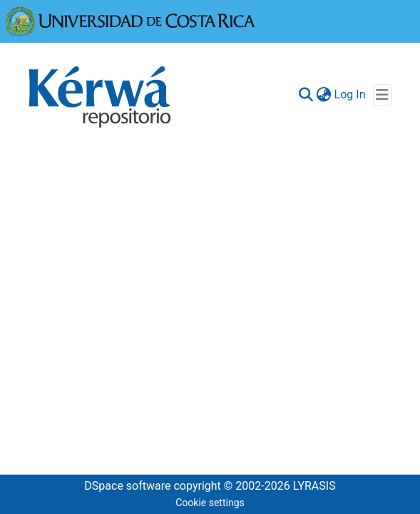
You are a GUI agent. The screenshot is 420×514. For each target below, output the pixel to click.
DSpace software (127, 486)
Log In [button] (351, 94)
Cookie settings (210, 503)
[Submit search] (306, 95)
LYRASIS (314, 486)
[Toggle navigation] (383, 95)
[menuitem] (324, 95)
